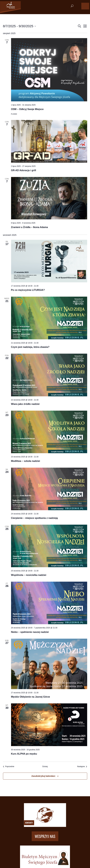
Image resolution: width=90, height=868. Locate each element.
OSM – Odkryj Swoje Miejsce (27, 109)
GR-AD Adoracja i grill (24, 170)
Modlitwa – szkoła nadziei (26, 461)
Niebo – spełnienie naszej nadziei (30, 632)
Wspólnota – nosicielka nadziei (29, 575)
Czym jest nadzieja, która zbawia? (30, 347)
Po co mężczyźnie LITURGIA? (28, 290)
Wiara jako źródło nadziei (25, 404)
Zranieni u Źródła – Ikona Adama (30, 227)
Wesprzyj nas (45, 836)
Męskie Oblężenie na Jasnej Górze (31, 697)
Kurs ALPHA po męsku (24, 754)
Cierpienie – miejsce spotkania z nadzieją (34, 518)
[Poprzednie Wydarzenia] (9, 767)
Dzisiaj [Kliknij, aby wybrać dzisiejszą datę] (45, 766)
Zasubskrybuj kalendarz (43, 776)
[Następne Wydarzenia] (82, 767)
